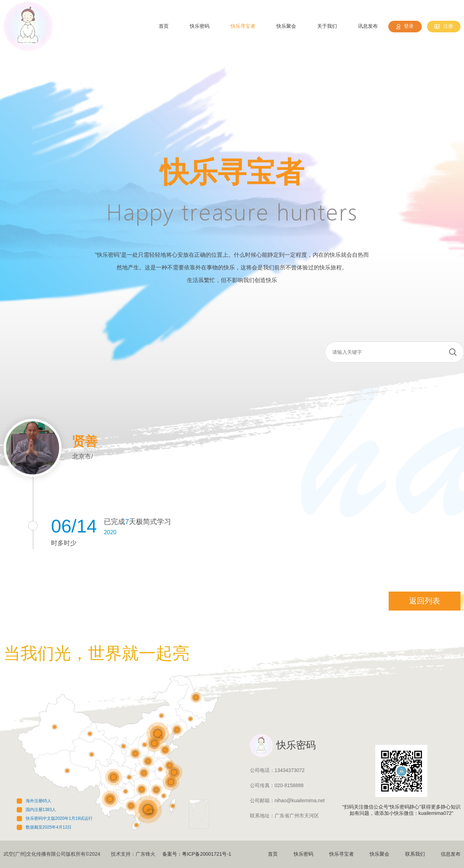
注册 (444, 26)
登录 (405, 26)
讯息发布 (368, 26)
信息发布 (451, 854)
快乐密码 (200, 26)
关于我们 (327, 26)
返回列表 (425, 601)
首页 (164, 26)
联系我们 (415, 854)
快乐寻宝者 (243, 26)
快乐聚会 (286, 26)
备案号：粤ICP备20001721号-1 (197, 854)
